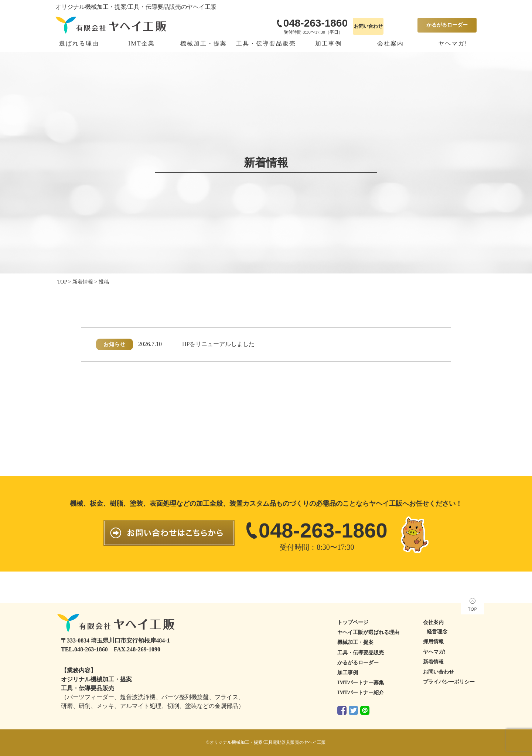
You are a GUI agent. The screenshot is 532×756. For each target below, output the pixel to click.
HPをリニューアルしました (218, 344)
